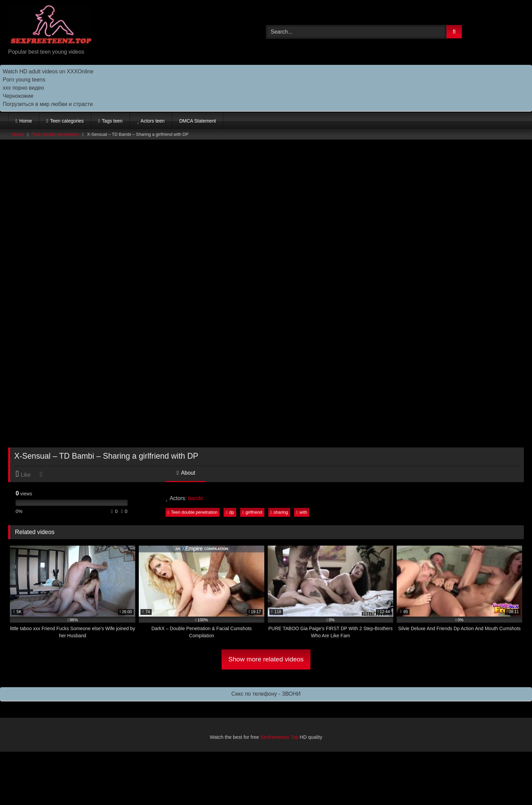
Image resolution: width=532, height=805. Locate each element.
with (302, 512)
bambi (195, 498)
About (186, 473)
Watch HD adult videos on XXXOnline (48, 71)
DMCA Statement (197, 121)
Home (26, 121)
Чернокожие (18, 96)
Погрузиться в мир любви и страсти (48, 104)
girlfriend (252, 512)
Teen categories (67, 121)
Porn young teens (24, 80)
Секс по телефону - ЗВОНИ (266, 694)
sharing (279, 512)
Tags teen (112, 121)
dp (230, 512)
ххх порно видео (23, 88)
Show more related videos (266, 659)
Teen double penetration (55, 134)
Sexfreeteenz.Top (279, 737)
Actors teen (153, 121)
